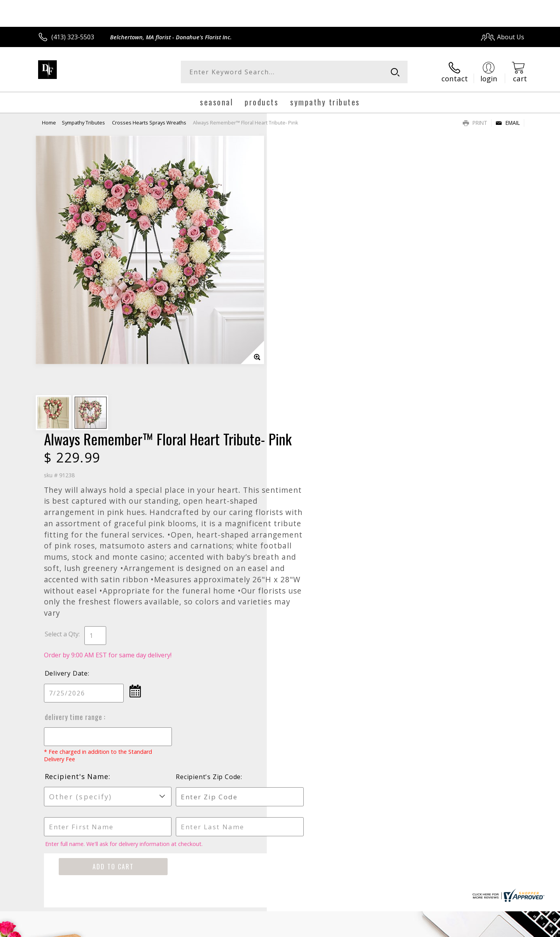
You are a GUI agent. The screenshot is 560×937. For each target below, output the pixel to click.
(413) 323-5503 (73, 37)
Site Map (503, 929)
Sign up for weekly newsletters (377, 676)
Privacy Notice (401, 929)
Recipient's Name (313, 495)
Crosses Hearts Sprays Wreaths (149, 123)
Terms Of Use (355, 929)
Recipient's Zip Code (435, 496)
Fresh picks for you (212, 681)
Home (49, 123)
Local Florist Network (456, 929)
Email (508, 123)
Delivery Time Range (310, 436)
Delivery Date (302, 392)
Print (475, 123)
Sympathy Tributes (84, 123)
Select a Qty (298, 353)
